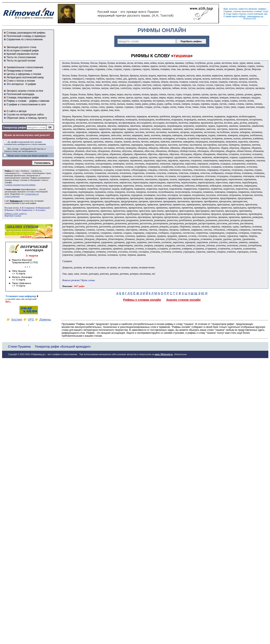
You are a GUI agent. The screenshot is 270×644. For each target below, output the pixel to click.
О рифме (31, 84)
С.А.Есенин (39, 210)
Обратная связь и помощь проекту (27, 118)
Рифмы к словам (16, 101)
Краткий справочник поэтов (22, 54)
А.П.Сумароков (27, 208)
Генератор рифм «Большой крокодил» (63, 346)
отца (265, 11)
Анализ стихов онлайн (183, 300)
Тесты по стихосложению (21, 57)
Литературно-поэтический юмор (25, 77)
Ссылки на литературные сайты (25, 115)
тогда (229, 14)
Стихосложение (12, 189)
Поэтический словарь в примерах (26, 36)
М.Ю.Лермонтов (24, 210)
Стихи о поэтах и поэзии (21, 81)
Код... (8, 301)
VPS (31, 319)
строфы (8, 182)
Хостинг (17, 319)
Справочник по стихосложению (25, 39)
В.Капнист (10, 210)
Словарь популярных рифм (22, 98)
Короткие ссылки (13, 216)
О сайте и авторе (17, 111)
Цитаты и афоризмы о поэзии (24, 74)
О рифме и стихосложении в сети (26, 104)
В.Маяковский (43, 208)
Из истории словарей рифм (22, 51)
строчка (237, 11)
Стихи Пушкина (19, 346)
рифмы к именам (39, 101)
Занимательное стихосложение (25, 67)
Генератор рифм (14, 127)
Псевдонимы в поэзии (19, 71)
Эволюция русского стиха (21, 47)
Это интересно (15, 84)
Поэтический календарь (20, 94)
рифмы (262, 9)
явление (253, 9)
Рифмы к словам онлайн (142, 300)
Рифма (8, 171)
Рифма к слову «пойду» (16, 213)
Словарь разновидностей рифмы (26, 33)
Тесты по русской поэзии (21, 61)
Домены (45, 319)
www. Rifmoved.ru (164, 354)
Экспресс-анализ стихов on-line (25, 91)
